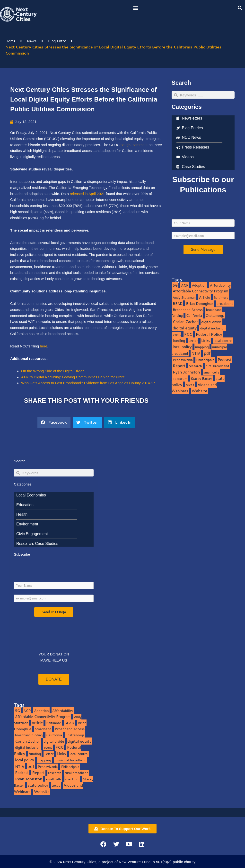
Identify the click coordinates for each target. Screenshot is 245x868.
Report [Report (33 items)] (179, 366)
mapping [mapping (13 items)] (202, 347)
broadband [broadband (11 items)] (225, 303)
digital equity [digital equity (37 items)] (185, 328)
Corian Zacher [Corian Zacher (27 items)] (185, 322)
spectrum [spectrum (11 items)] (180, 378)
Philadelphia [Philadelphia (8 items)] (205, 360)
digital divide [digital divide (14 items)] (211, 322)
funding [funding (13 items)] (179, 341)
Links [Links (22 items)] (206, 340)
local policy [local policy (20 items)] (182, 347)
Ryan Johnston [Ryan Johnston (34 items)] (186, 372)
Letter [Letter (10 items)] (193, 341)
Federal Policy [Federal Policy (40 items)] (209, 334)
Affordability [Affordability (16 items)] (220, 285)
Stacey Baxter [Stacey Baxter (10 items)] (201, 378)
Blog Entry (57, 41)
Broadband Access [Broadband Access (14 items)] (188, 310)
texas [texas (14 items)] (190, 385)
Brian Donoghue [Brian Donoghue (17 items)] (200, 303)
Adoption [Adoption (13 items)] (199, 285)
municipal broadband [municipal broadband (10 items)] (70, 760)
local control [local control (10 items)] (223, 341)
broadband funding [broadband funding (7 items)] (29, 735)
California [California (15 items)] (194, 315)
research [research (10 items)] (195, 366)
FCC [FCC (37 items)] (188, 334)
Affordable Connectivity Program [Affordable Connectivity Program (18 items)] (201, 291)
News (32, 41)
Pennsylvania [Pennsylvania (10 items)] (183, 360)
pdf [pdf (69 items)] (207, 353)
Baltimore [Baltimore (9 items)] (221, 297)
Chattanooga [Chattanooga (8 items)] (215, 315)
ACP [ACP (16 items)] (185, 285)
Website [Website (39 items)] (199, 391)
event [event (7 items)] (177, 335)
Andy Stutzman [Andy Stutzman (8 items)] (184, 297)
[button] (136, 8)
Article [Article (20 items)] (205, 297)
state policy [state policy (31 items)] (38, 785)
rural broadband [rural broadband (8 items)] (217, 366)
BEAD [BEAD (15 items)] (178, 303)
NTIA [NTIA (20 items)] (196, 353)
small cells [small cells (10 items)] (211, 372)
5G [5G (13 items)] (175, 285)
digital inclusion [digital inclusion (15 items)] (213, 328)
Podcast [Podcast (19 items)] (225, 360)
